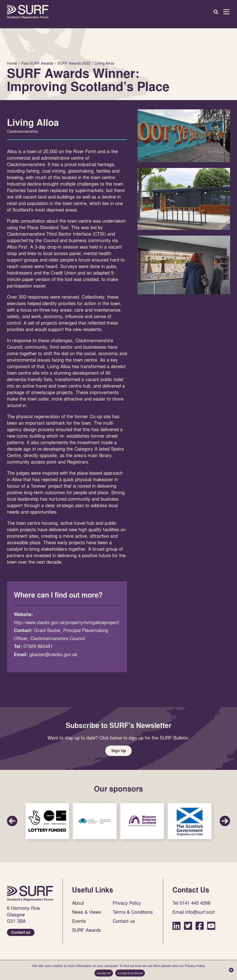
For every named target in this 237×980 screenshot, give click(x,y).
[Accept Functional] (231, 970)
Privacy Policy (127, 905)
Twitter (188, 928)
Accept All (104, 973)
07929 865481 (38, 646)
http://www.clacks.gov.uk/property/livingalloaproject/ (67, 622)
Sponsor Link (47, 823)
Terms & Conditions (133, 914)
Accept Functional (130, 973)
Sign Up (118, 752)
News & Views (87, 914)
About (78, 905)
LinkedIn (176, 928)
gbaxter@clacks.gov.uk (53, 654)
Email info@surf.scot (194, 914)
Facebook (200, 928)
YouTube (211, 928)
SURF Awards (86, 932)
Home (28, 12)
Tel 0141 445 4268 (191, 905)
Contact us (21, 934)
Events (79, 923)
